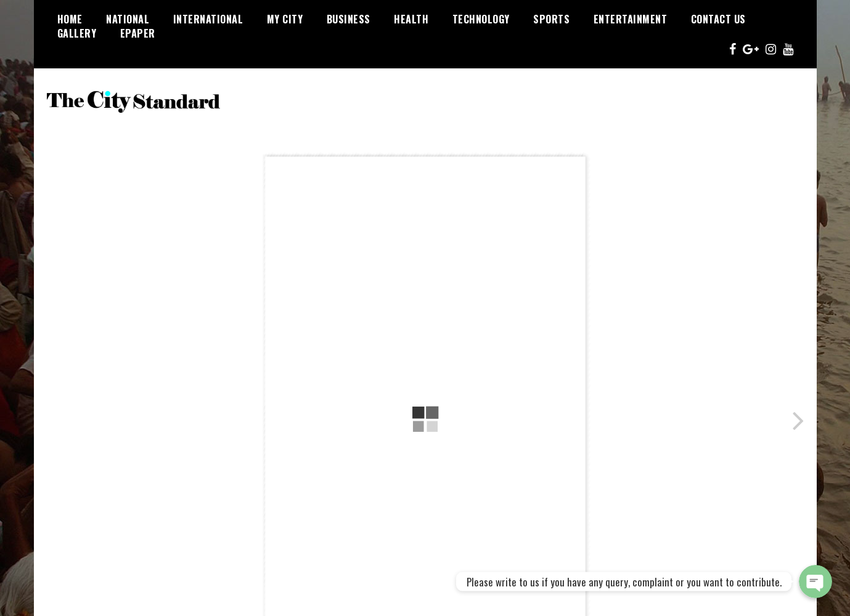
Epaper (138, 33)
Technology (481, 19)
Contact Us (718, 19)
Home (70, 19)
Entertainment (631, 19)
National (128, 19)
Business (349, 19)
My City (285, 19)
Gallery (77, 33)
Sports (551, 19)
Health (411, 19)
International (208, 19)
